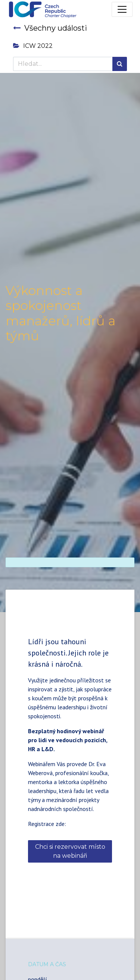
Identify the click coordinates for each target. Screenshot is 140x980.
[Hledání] (120, 64)
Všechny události (50, 28)
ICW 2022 (33, 46)
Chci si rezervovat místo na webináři (70, 851)
